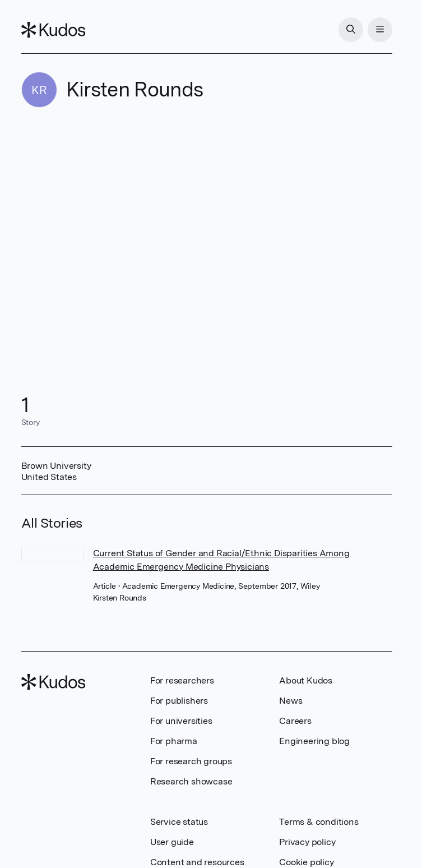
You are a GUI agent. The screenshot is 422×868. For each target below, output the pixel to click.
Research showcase (191, 781)
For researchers (182, 680)
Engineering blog (314, 741)
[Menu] (380, 30)
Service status (179, 822)
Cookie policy (306, 862)
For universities (181, 721)
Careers (295, 721)
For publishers (179, 701)
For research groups (191, 761)
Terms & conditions (319, 822)
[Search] (351, 30)
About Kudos (306, 680)
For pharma (174, 741)
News (291, 701)
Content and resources (197, 862)
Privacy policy (307, 842)
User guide (172, 842)
